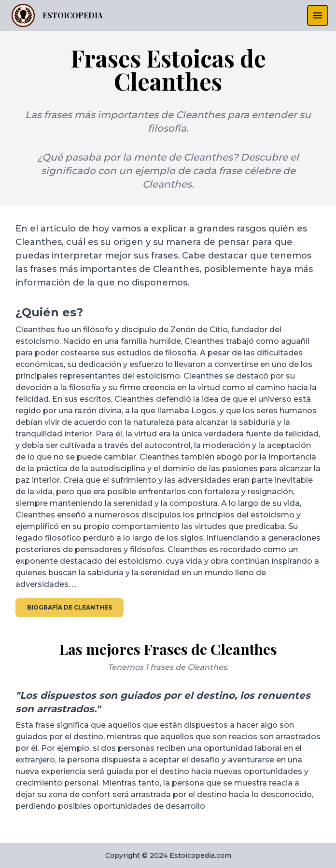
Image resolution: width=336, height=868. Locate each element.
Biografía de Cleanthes (70, 607)
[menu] (318, 15)
